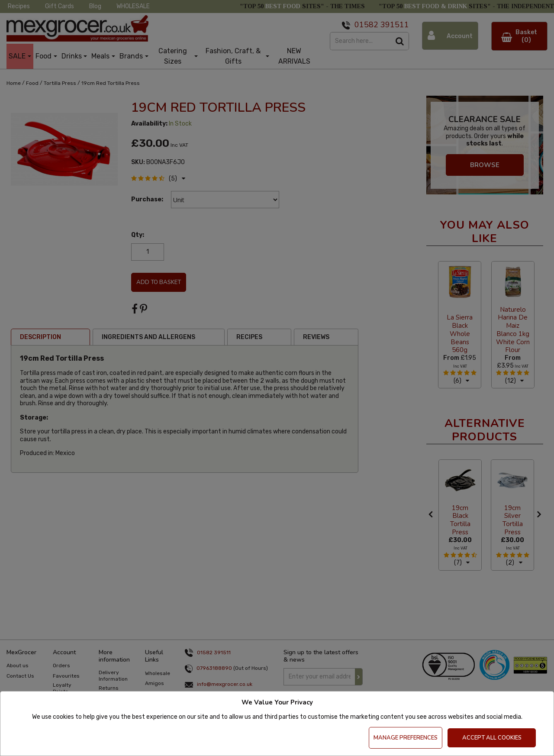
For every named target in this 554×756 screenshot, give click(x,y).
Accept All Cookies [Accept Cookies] (492, 738)
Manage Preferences (406, 738)
